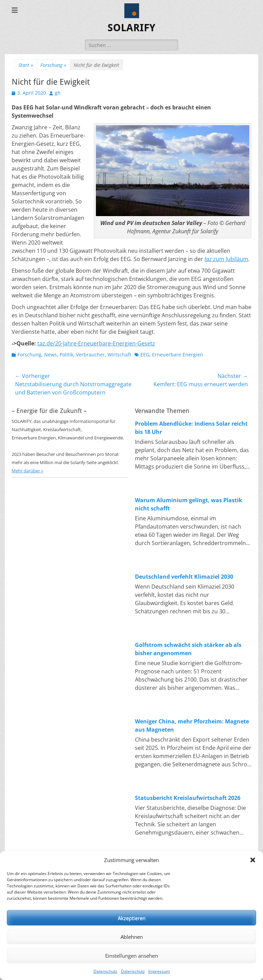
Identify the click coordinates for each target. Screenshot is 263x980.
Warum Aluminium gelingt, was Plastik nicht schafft (189, 504)
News (51, 355)
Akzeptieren (132, 918)
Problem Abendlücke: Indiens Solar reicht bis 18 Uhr (191, 428)
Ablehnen (132, 937)
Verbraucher (90, 355)
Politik (66, 355)
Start (26, 65)
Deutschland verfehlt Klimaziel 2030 (184, 577)
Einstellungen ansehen (131, 956)
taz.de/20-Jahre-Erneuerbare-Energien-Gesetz (96, 343)
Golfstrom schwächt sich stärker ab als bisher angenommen (188, 649)
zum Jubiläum (226, 259)
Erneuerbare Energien (178, 355)
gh (58, 93)
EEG (145, 355)
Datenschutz (105, 971)
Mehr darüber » (27, 471)
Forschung (53, 65)
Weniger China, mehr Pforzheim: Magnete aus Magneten (192, 725)
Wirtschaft (119, 355)
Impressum (159, 971)
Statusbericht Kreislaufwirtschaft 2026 (188, 798)
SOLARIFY (131, 28)
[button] (253, 860)
